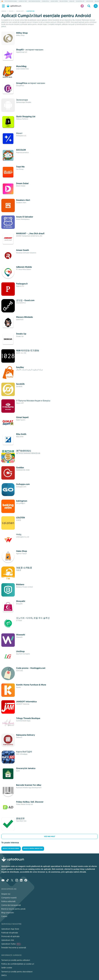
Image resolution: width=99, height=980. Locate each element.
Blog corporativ (8, 913)
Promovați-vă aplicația (10, 936)
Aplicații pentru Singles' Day (33, 849)
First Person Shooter (34, 1)
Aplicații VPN (90, 1)
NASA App (72, 1)
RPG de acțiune (64, 1)
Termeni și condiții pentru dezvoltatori (17, 972)
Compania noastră (9, 898)
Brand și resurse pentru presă (13, 909)
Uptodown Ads (8, 940)
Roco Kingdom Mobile (11, 1)
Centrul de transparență (11, 905)
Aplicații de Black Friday (11, 849)
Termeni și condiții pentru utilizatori (16, 960)
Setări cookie (7, 968)
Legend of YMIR (23, 1)
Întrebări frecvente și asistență (14, 948)
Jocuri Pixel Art (80, 1)
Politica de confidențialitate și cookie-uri (18, 964)
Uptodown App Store (10, 929)
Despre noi (6, 894)
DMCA (4, 975)
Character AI (45, 1)
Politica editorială (8, 901)
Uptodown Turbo (11, 944)
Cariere (4, 916)
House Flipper (54, 1)
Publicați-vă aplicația (10, 933)
